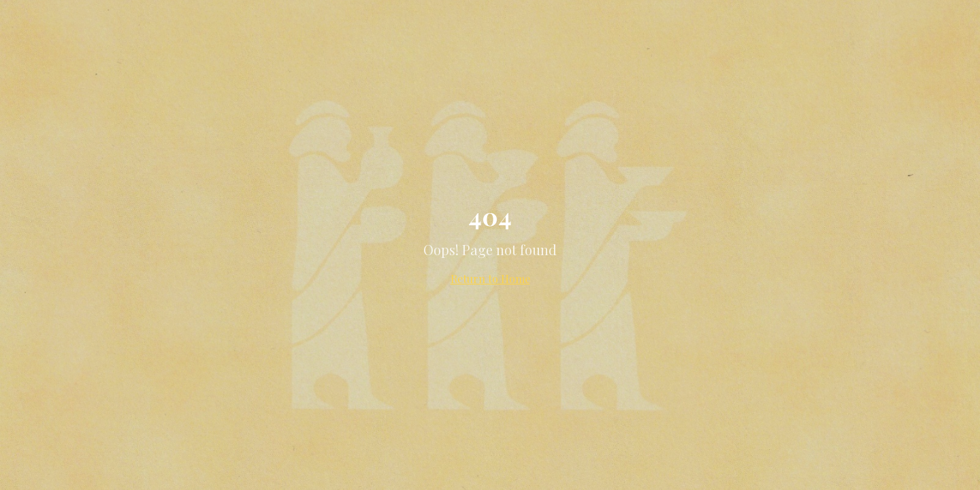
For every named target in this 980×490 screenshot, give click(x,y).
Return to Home (490, 279)
